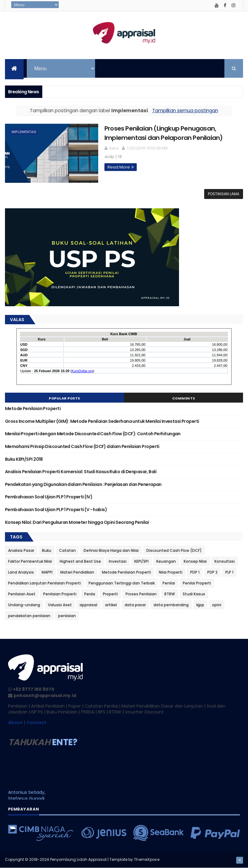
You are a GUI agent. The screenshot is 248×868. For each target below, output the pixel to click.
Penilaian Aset (22, 594)
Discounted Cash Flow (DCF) (174, 550)
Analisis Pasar (21, 550)
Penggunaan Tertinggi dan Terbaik (122, 583)
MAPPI (47, 572)
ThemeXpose (147, 859)
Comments (184, 398)
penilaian (67, 616)
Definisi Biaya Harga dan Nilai (111, 550)
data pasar (135, 605)
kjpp (200, 605)
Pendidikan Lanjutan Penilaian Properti (44, 583)
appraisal (88, 605)
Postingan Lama (224, 194)
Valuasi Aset (60, 605)
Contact (36, 723)
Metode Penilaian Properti (33, 409)
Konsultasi (225, 561)
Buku (47, 550)
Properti (110, 594)
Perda (90, 594)
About (15, 723)
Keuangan (166, 561)
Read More (119, 167)
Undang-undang (24, 605)
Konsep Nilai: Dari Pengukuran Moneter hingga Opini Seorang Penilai (77, 522)
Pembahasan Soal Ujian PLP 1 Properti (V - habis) (56, 510)
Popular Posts (64, 398)
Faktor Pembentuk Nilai (30, 561)
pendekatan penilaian (29, 616)
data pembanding (171, 605)
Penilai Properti (197, 583)
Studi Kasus (194, 594)
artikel (111, 605)
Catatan (67, 550)
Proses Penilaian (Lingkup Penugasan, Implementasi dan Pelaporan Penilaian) (163, 133)
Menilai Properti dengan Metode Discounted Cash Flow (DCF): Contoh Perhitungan (93, 434)
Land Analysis (21, 572)
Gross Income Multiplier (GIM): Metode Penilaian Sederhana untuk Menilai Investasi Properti (102, 421)
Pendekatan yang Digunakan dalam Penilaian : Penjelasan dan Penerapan (83, 484)
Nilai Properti (171, 572)
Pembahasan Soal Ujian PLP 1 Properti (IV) (49, 497)
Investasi (118, 561)
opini (217, 605)
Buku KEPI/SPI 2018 (24, 459)
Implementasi (24, 132)
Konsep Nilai (195, 561)
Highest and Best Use (80, 561)
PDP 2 (212, 572)
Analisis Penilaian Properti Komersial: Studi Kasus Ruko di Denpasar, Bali (81, 472)
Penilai (169, 583)
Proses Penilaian (141, 594)
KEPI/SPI (141, 561)
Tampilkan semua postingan (185, 111)
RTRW (170, 594)
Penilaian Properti (60, 594)
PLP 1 (229, 572)
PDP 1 (195, 572)
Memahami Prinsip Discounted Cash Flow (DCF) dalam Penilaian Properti (82, 446)
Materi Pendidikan (77, 572)
